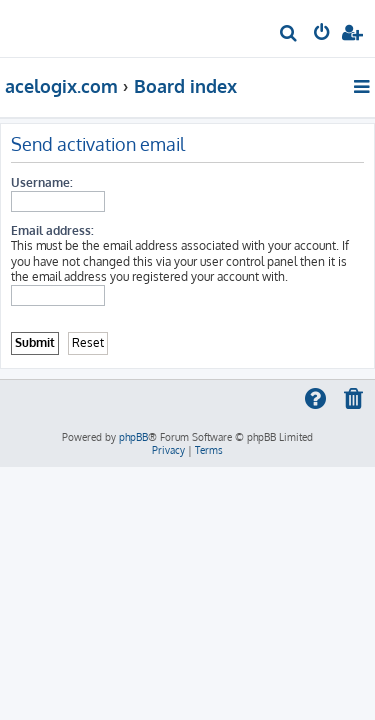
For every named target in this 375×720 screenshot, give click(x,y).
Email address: (52, 230)
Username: (42, 182)
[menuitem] (289, 35)
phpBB (133, 437)
